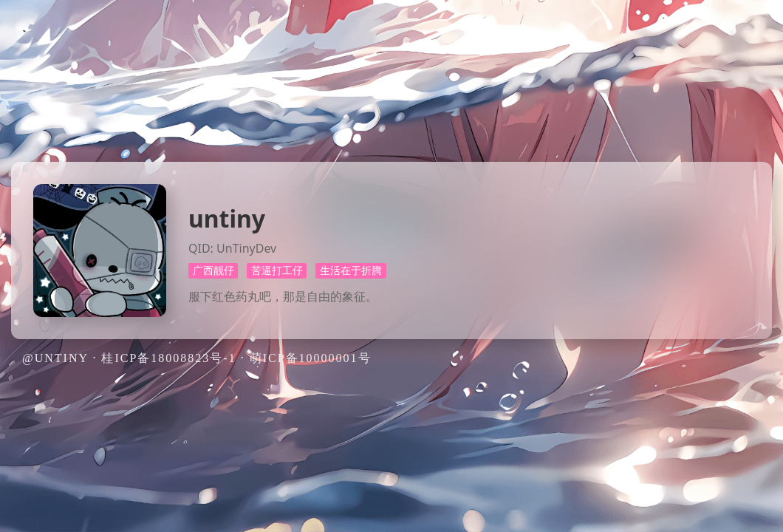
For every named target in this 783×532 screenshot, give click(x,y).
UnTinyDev (246, 248)
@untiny (55, 358)
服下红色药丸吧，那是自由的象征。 (283, 296)
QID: (201, 248)
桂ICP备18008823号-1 (168, 358)
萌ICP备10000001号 (311, 358)
